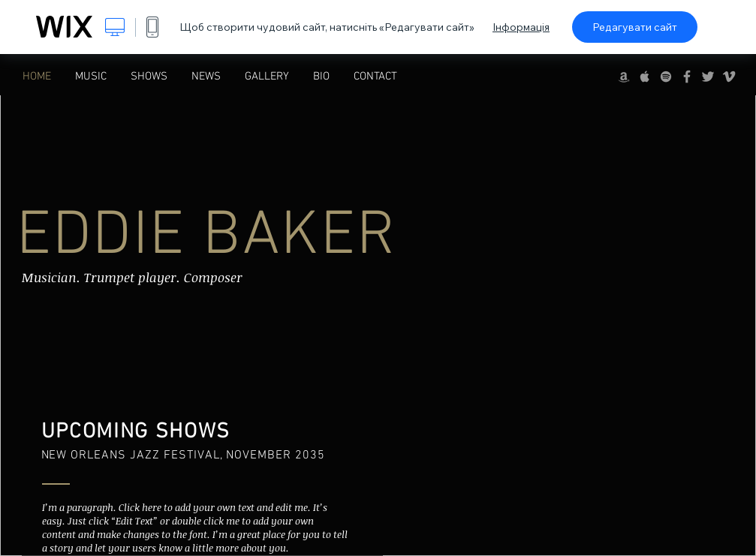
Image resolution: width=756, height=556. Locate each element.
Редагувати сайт (635, 27)
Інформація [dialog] (521, 27)
